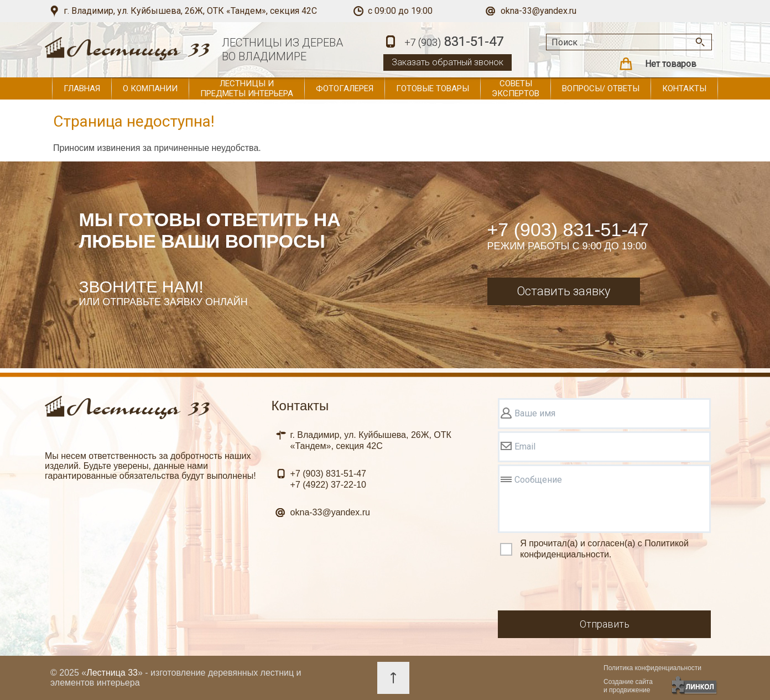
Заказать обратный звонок (448, 62)
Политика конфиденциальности (652, 668)
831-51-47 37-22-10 (328, 479)
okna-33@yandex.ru (539, 11)
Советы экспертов (516, 88)
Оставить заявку (563, 291)
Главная (82, 88)
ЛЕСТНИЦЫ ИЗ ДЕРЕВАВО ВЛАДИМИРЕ (282, 49)
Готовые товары (433, 88)
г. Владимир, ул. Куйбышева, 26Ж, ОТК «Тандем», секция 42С (190, 11)
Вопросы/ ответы (601, 88)
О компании (150, 88)
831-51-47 (454, 42)
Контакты (684, 88)
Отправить (605, 624)
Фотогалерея (345, 88)
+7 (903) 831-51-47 (568, 229)
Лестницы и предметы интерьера (247, 88)
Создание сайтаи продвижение (628, 686)
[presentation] (582, 587)
